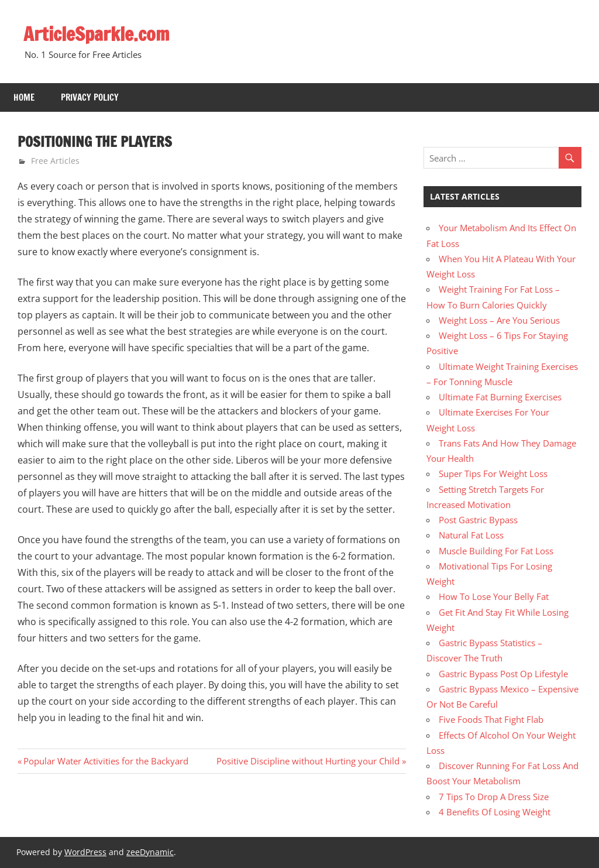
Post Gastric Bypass (478, 520)
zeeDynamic (150, 852)
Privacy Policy (90, 97)
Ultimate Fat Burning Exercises (500, 397)
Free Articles (55, 161)
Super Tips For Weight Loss (493, 474)
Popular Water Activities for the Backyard (106, 761)
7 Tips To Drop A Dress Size (494, 797)
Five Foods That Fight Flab (491, 719)
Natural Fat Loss (471, 535)
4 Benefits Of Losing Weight (495, 812)
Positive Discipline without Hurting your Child (308, 761)
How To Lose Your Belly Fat (494, 596)
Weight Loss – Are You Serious (499, 320)
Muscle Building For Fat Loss (496, 551)
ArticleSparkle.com (97, 34)
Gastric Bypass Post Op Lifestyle (503, 674)
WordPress (85, 852)
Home (24, 97)
